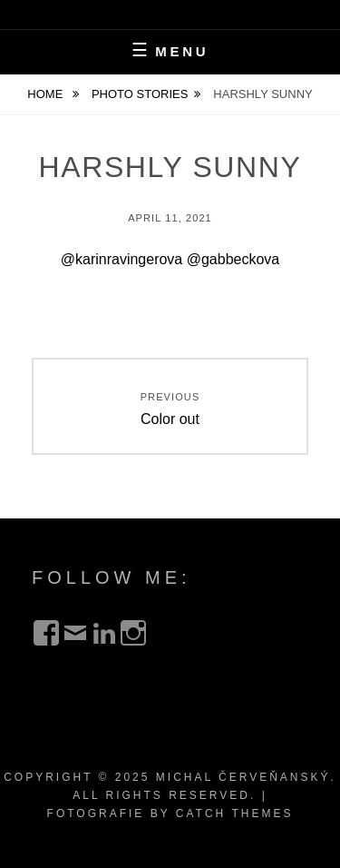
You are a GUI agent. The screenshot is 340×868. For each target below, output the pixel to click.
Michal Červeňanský (243, 777)
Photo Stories (140, 94)
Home (47, 94)
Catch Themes (235, 814)
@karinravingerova (122, 259)
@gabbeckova (233, 259)
